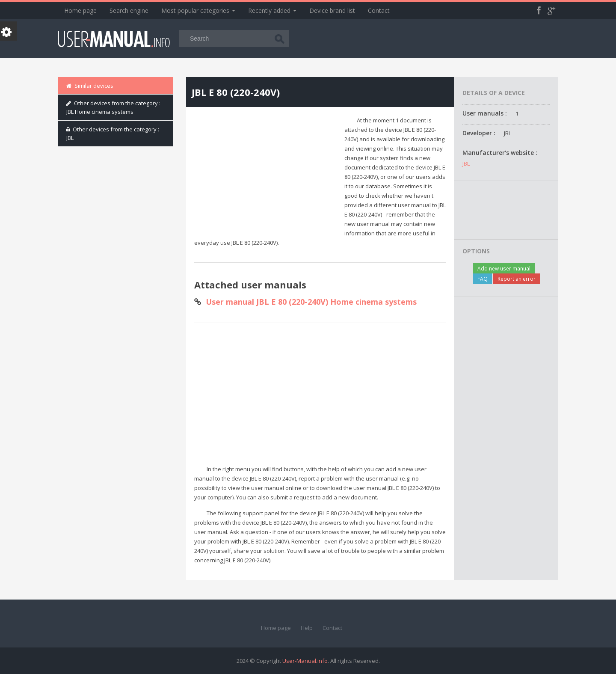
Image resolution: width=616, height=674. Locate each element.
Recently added (272, 10)
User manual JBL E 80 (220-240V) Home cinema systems (311, 302)
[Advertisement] (266, 175)
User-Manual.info (305, 661)
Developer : (479, 133)
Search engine (129, 10)
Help (307, 628)
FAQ (483, 279)
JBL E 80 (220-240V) (236, 92)
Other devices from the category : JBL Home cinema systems (113, 107)
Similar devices (90, 86)
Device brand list (332, 10)
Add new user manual (504, 268)
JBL (466, 163)
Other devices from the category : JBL (113, 134)
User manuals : (485, 113)
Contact (379, 10)
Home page (80, 10)
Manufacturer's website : (500, 153)
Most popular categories (198, 10)
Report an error (517, 279)
